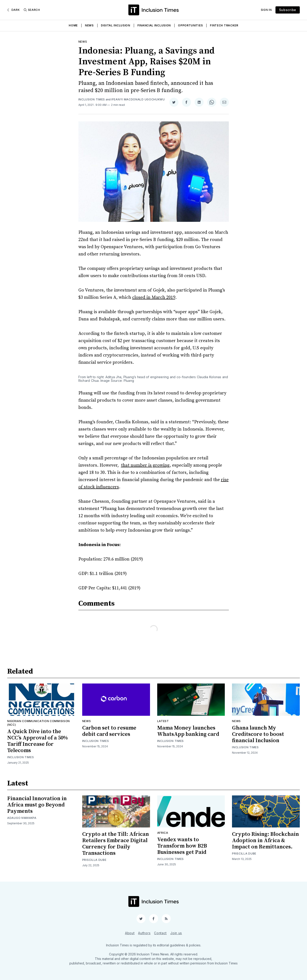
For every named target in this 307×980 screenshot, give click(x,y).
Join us (176, 933)
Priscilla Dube (94, 860)
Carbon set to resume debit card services (109, 731)
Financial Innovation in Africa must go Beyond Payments (37, 805)
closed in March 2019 (154, 298)
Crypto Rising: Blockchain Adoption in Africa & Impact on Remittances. (265, 841)
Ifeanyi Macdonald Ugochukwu (138, 99)
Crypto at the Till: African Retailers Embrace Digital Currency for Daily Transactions (116, 844)
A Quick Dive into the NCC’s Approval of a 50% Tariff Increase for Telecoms (38, 741)
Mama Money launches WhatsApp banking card (188, 731)
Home (73, 25)
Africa (163, 833)
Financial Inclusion (154, 25)
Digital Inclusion (116, 25)
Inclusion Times (92, 99)
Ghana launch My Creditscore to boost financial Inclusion (258, 734)
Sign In (266, 10)
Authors (144, 933)
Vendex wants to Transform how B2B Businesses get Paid (182, 846)
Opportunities (190, 25)
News (89, 25)
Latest (163, 721)
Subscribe (288, 10)
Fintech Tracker (224, 25)
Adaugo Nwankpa (22, 818)
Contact (160, 933)
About (130, 933)
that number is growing (145, 465)
